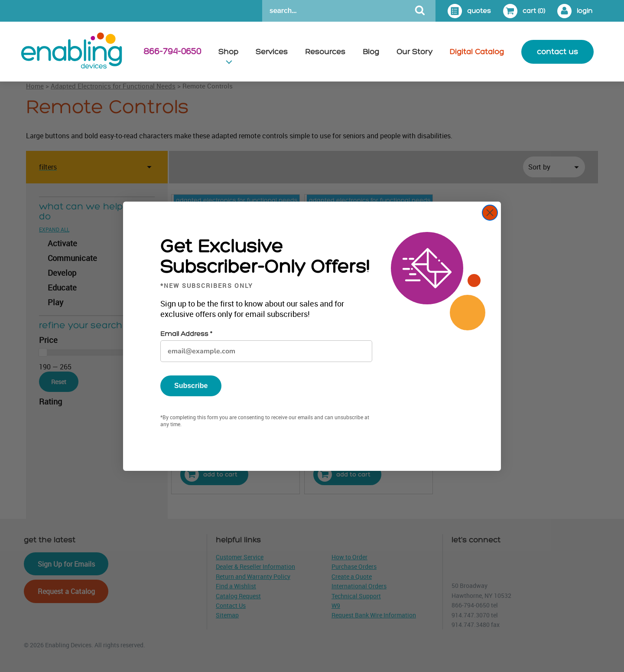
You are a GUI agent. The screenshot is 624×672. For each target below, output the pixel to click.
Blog (371, 52)
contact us (557, 52)
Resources (325, 52)
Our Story (414, 52)
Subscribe (191, 386)
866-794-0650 (172, 52)
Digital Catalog (477, 52)
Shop (228, 52)
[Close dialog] (490, 213)
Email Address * (186, 334)
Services (272, 52)
